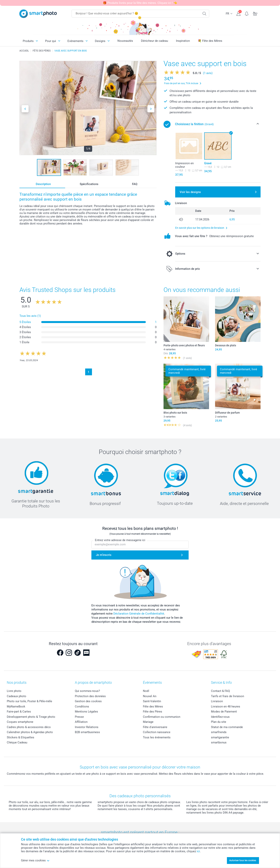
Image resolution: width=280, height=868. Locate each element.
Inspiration (183, 41)
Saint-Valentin (152, 701)
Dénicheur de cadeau (154, 41)
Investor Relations (87, 727)
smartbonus (219, 742)
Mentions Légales (86, 712)
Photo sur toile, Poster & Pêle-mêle (29, 701)
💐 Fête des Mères (210, 41)
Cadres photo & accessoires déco (29, 727)
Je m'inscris (104, 555)
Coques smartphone (20, 722)
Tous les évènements (157, 737)
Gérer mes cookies (35, 860)
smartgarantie (220, 737)
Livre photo (14, 691)
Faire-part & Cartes (19, 712)
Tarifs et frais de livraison (227, 696)
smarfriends (219, 732)
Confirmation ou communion (162, 717)
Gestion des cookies (88, 701)
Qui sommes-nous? (87, 691)
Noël (146, 691)
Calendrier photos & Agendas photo (30, 732)
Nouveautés (125, 41)
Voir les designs (190, 192)
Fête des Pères (153, 712)
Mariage (148, 722)
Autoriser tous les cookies (243, 860)
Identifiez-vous (220, 717)
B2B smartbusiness (87, 732)
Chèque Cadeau (17, 742)
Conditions (82, 706)
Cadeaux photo (17, 696)
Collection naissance (157, 732)
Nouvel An (150, 696)
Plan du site (219, 722)
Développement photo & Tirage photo (31, 717)
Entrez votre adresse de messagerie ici (120, 540)
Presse (79, 717)
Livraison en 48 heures (226, 706)
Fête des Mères (153, 706)
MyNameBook (16, 706)
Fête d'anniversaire (155, 727)
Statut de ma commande (227, 727)
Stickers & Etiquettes (21, 737)
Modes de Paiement (224, 712)
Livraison (217, 701)
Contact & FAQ (220, 691)
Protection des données (90, 696)
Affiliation (81, 722)
